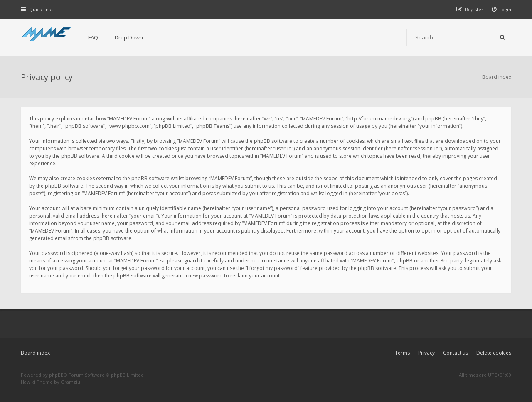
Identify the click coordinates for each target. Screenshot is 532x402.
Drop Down (129, 37)
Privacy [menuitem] (426, 353)
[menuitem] (502, 9)
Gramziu (70, 382)
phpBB (56, 375)
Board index (35, 353)
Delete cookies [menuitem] (494, 353)
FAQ (93, 37)
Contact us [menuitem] (456, 353)
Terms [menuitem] (402, 353)
